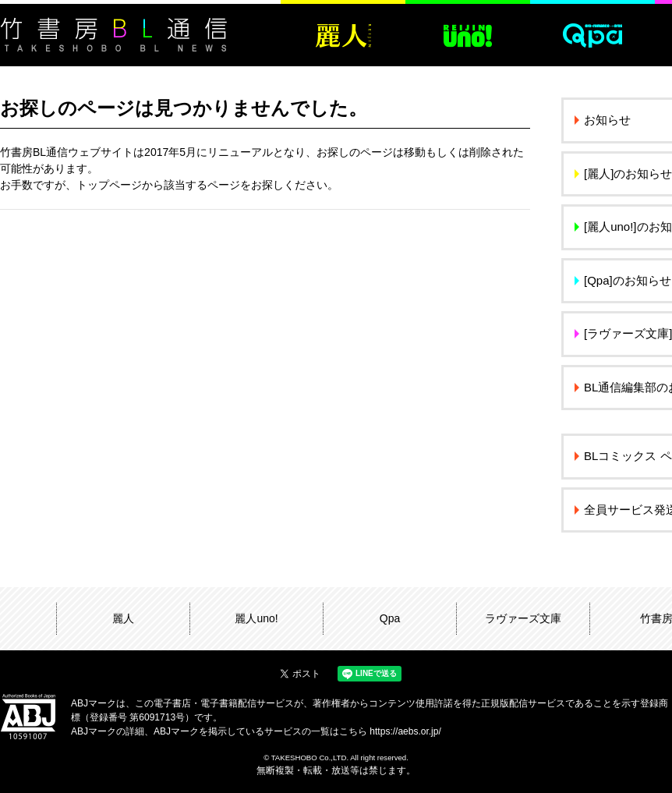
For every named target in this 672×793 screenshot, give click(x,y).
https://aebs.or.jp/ (405, 731)
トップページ (109, 185)
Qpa (390, 618)
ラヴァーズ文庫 (523, 618)
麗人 (123, 618)
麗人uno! (256, 618)
